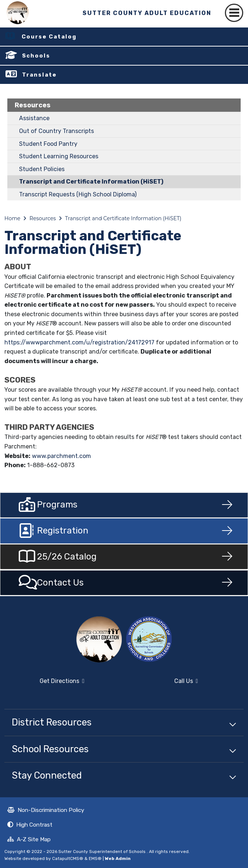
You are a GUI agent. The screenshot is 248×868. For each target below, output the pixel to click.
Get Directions (44, 684)
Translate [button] (39, 75)
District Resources (52, 722)
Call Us (163, 684)
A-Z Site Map (29, 840)
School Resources (50, 749)
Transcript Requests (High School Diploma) (78, 194)
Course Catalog (49, 37)
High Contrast (34, 825)
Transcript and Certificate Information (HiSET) (91, 182)
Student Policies (42, 169)
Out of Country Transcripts (56, 131)
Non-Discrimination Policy (46, 811)
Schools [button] (36, 56)
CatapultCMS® (68, 858)
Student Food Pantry (48, 144)
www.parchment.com (61, 456)
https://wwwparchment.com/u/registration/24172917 (79, 342)
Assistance (34, 118)
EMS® (95, 858)
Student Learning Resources (59, 156)
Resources (33, 105)
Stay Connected (47, 775)
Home (12, 218)
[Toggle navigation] (234, 13)
